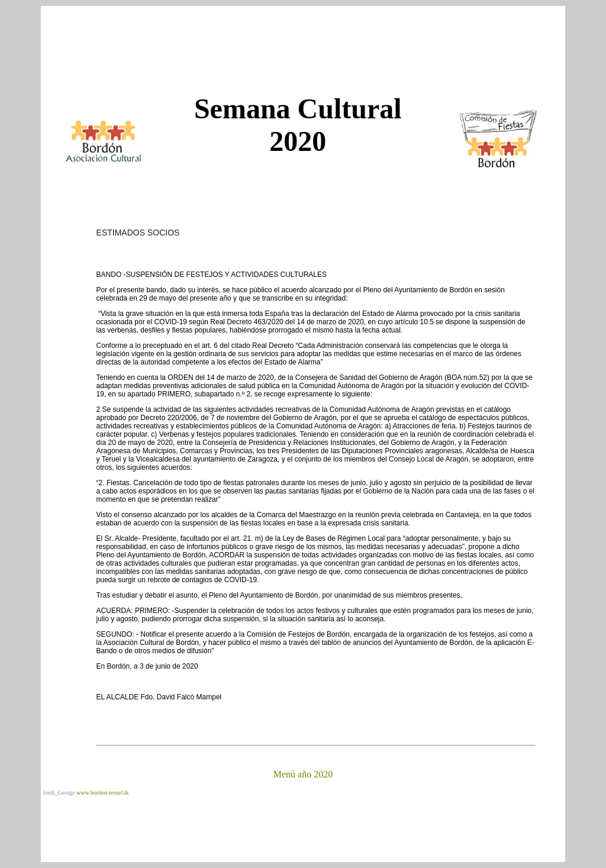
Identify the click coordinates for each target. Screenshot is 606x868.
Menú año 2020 (303, 774)
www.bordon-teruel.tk (102, 793)
